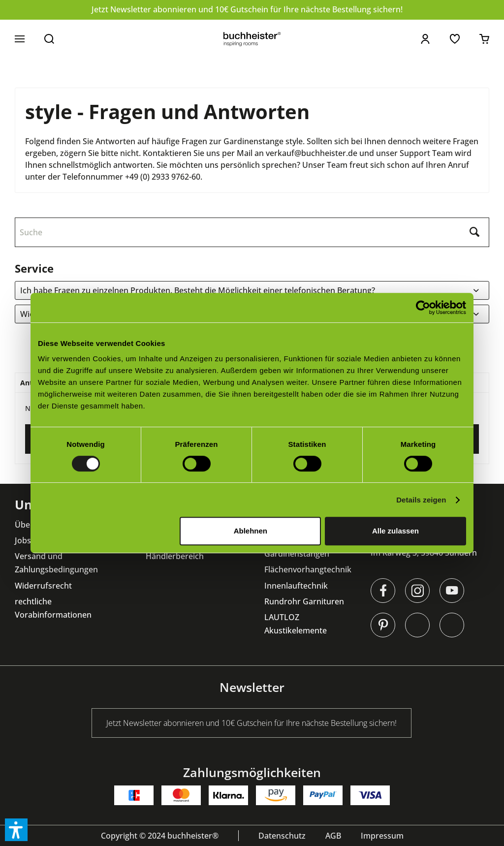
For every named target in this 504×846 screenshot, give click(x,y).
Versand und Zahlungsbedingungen (56, 563)
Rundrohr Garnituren (304, 601)
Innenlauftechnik (296, 586)
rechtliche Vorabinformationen (53, 608)
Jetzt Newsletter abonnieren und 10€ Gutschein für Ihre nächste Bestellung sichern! (247, 9)
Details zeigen (421, 500)
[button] (16, 830)
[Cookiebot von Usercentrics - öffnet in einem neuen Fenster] (423, 308)
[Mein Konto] (425, 39)
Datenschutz (282, 836)
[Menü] (20, 39)
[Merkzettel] (455, 39)
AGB (333, 836)
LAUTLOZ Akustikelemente (296, 624)
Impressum (382, 836)
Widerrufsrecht (43, 586)
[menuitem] (20, 39)
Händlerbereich (175, 556)
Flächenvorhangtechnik (308, 569)
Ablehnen (251, 531)
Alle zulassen (395, 531)
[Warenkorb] (484, 39)
